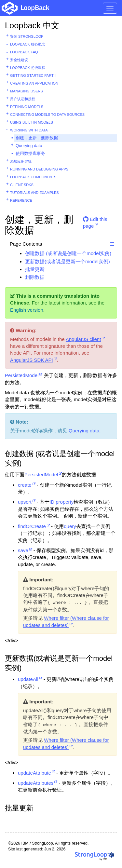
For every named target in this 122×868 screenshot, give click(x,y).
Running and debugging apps (39, 169)
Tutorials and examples (34, 193)
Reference (21, 200)
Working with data (29, 130)
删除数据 (35, 277)
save (23, 550)
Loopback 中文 (32, 25)
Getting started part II (33, 75)
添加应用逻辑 (21, 161)
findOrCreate (32, 526)
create (25, 485)
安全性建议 (19, 60)
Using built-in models (32, 122)
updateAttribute (34, 773)
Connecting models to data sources (47, 115)
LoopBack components (33, 177)
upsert (25, 502)
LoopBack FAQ (24, 52)
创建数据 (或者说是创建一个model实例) (68, 253)
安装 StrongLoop (27, 36)
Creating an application (34, 83)
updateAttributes (36, 783)
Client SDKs (22, 185)
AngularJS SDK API (32, 360)
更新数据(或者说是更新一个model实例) (68, 261)
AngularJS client (83, 339)
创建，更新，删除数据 (37, 138)
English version (27, 310)
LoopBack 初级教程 (28, 68)
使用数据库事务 (30, 153)
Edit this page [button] (95, 222)
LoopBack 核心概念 (28, 44)
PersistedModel (22, 375)
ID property (61, 502)
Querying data (29, 146)
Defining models (27, 107)
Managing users (27, 91)
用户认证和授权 (23, 99)
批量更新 (35, 269)
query (70, 526)
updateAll (28, 679)
